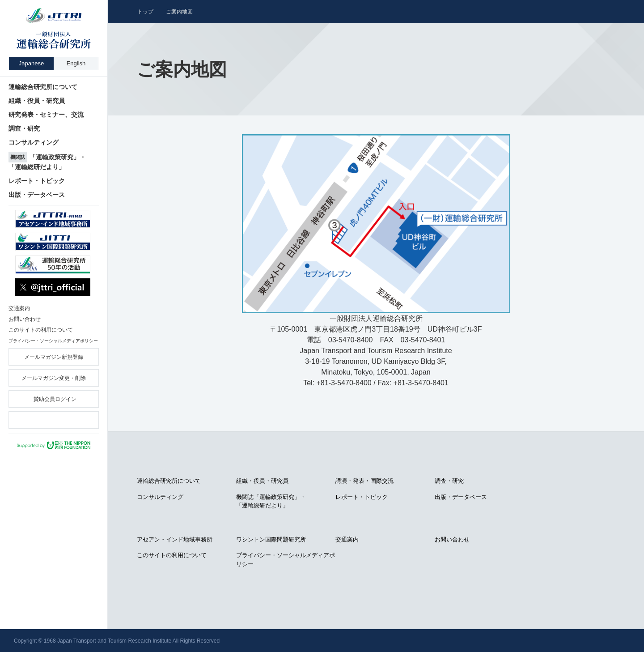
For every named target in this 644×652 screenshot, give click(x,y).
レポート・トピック (362, 497)
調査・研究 (449, 481)
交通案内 (347, 539)
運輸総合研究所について (169, 481)
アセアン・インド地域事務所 (175, 539)
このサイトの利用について (172, 555)
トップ (145, 12)
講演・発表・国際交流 (364, 481)
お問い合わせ (452, 539)
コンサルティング (160, 497)
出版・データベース (461, 497)
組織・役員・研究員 (262, 481)
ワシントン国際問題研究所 (271, 539)
